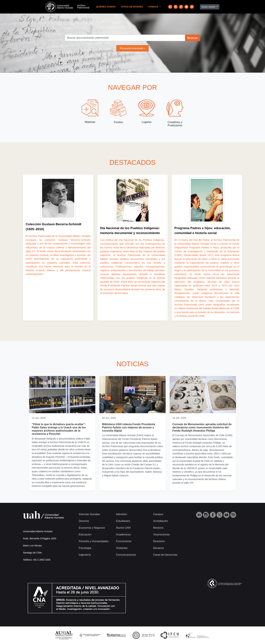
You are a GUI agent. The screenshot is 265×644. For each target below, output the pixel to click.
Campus (158, 514)
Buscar (192, 38)
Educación (85, 534)
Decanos (158, 548)
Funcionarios (124, 541)
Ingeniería (85, 555)
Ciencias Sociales (89, 514)
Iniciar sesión (209, 7)
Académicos (123, 534)
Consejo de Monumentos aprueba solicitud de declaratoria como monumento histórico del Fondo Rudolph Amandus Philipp (202, 427)
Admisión (122, 514)
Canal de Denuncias (165, 555)
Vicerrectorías (161, 534)
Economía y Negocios (92, 528)
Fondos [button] (154, 7)
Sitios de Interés (132, 7)
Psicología (85, 548)
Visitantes (122, 548)
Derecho (84, 521)
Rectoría (158, 528)
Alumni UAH (123, 528)
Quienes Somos (106, 7)
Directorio (159, 541)
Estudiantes (123, 521)
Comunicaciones (126, 555)
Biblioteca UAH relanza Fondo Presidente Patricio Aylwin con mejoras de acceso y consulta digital (129, 427)
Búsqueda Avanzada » (132, 48)
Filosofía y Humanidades (94, 541)
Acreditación (161, 521)
